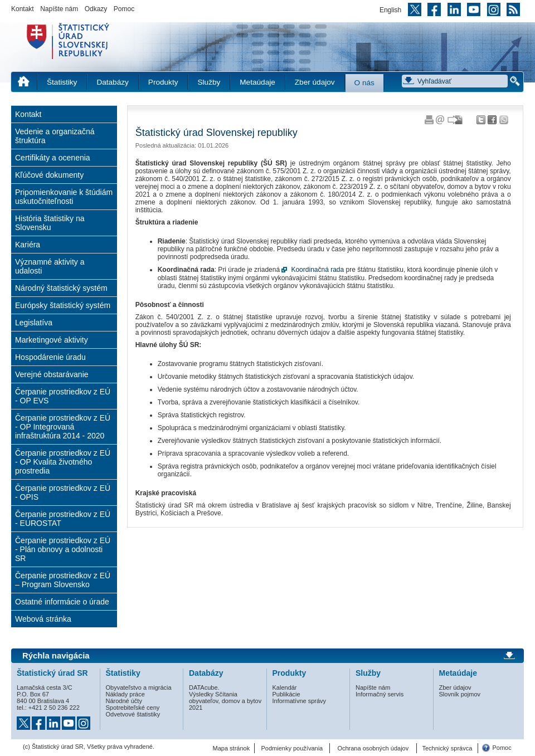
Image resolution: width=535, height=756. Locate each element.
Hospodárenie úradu (50, 357)
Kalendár (285, 687)
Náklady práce (125, 694)
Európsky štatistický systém (63, 305)
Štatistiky (62, 82)
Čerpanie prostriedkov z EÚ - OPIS (63, 492)
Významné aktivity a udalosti (50, 266)
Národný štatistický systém (61, 288)
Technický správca (447, 748)
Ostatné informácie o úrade (62, 602)
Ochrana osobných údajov (373, 748)
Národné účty (124, 701)
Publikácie (286, 694)
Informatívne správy (300, 701)
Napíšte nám (59, 9)
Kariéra (28, 245)
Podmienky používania (292, 748)
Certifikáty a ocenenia (53, 158)
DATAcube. (204, 687)
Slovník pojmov (460, 694)
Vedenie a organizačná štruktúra (55, 136)
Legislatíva (34, 323)
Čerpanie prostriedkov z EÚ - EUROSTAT (63, 519)
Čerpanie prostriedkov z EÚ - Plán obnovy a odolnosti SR (63, 549)
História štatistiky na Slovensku (50, 223)
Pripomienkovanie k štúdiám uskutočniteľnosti (64, 197)
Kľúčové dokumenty (49, 175)
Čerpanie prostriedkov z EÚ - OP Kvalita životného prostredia (63, 462)
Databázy (112, 82)
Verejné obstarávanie (52, 374)
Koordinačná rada (317, 270)
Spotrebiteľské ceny (133, 708)
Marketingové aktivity (52, 340)
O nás (364, 83)
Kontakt (23, 9)
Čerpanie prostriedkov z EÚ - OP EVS (63, 396)
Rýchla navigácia (56, 656)
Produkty (163, 82)
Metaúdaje (257, 82)
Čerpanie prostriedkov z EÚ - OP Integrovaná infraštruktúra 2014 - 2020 (63, 427)
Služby (209, 82)
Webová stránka (43, 619)
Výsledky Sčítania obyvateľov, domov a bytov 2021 (225, 701)
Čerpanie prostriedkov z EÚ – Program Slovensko (63, 580)
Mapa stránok (232, 748)
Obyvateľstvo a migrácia (139, 687)
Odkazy (96, 9)
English (390, 10)
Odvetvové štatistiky (133, 714)
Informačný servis (380, 694)
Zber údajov (315, 82)
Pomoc (124, 9)
